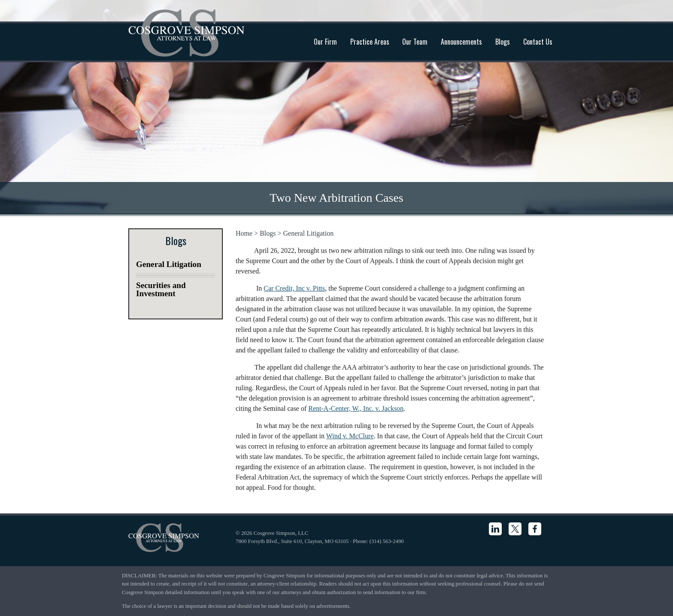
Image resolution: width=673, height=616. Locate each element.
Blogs (503, 42)
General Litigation (309, 233)
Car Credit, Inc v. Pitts (294, 288)
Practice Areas (370, 42)
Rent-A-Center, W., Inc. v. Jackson (356, 408)
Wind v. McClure (350, 436)
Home (244, 233)
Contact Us (538, 42)
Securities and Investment (161, 289)
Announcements (461, 42)
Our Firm (325, 42)
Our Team (415, 42)
